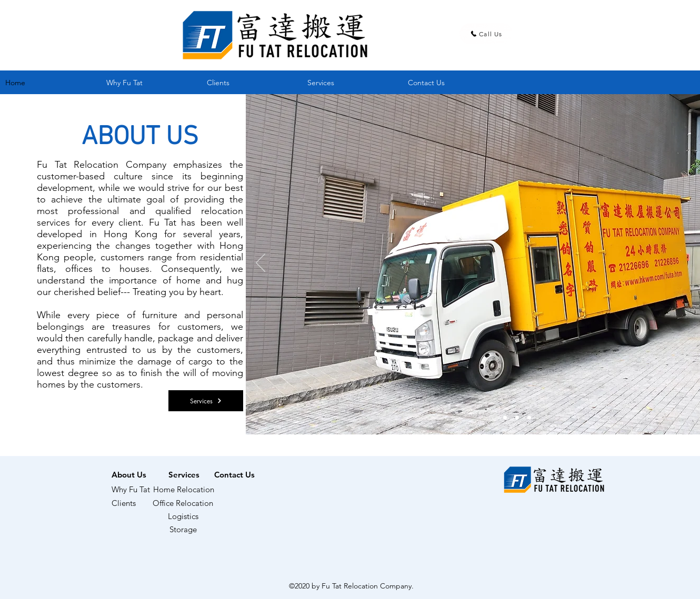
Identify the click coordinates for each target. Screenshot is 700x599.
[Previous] (261, 263)
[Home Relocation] (184, 490)
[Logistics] (183, 516)
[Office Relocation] (183, 503)
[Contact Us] (234, 474)
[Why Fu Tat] (135, 490)
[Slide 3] (529, 418)
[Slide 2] (517, 418)
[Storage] (183, 530)
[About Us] (129, 474)
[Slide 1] (505, 418)
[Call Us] (486, 34)
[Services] (206, 401)
